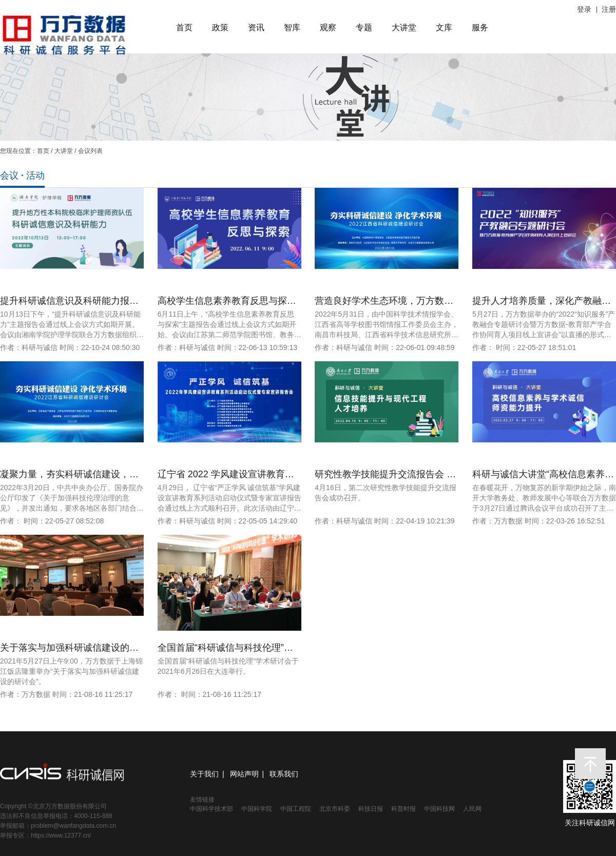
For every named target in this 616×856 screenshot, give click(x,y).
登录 (584, 9)
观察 (328, 27)
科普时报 (403, 809)
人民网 (472, 809)
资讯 (256, 27)
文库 (444, 27)
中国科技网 (439, 809)
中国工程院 (296, 809)
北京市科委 (335, 809)
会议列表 (90, 151)
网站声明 (244, 774)
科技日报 (371, 809)
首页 (184, 27)
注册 (609, 9)
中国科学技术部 (211, 809)
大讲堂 (404, 27)
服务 (480, 27)
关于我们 (204, 774)
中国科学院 (257, 809)
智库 (292, 27)
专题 (364, 27)
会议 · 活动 (22, 176)
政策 (220, 27)
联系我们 (284, 774)
